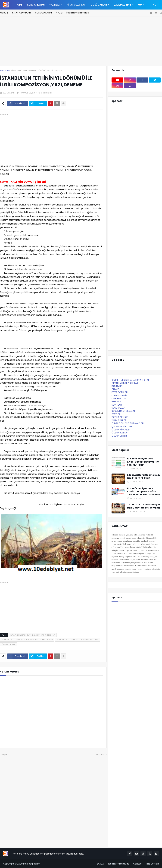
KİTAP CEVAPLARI (22, 13)
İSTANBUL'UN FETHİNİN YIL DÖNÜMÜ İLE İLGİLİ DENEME (37, 71)
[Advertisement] (81, 43)
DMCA (100, 864)
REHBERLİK (117, 402)
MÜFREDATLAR (119, 399)
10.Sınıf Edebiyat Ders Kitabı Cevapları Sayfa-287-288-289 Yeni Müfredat (144, 492)
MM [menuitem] (140, 5)
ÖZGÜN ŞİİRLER (119, 436)
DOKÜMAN (117, 386)
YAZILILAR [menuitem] (55, 5)
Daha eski (100, 754)
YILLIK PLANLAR (119, 420)
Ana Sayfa (5, 71)
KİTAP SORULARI (120, 392)
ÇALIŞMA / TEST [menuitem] (122, 5)
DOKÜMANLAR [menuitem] (99, 5)
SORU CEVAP (118, 408)
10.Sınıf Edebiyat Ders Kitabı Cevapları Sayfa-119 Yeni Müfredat (143, 462)
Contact (138, 864)
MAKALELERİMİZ (119, 395)
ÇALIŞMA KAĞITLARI (122, 426)
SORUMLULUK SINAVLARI (124, 411)
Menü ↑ (4, 13)
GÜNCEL (116, 389)
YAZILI (59, 13)
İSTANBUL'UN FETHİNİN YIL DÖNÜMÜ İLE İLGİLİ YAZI (78, 640)
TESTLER (116, 414)
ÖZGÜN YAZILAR (8, 644)
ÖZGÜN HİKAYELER (121, 430)
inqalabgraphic (31, 864)
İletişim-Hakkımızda (78, 13)
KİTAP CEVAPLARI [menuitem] (76, 5)
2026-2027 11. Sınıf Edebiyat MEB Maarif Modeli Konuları (144, 506)
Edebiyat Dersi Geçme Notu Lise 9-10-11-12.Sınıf (144, 477)
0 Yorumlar (47, 93)
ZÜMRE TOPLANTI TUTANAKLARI (128, 423)
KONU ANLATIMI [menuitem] (36, 5)
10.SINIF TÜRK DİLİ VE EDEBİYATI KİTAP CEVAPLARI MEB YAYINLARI (131, 381)
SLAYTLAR (117, 405)
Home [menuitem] (19, 5)
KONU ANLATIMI (44, 13)
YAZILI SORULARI (120, 417)
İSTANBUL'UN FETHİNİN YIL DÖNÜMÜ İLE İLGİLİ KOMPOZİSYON (27, 640)
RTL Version (153, 864)
